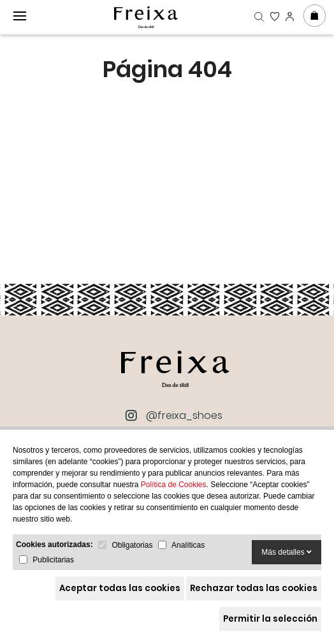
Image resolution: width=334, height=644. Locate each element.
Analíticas (188, 545)
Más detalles (287, 552)
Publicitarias (53, 560)
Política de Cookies (174, 485)
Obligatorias (132, 545)
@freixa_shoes (175, 416)
